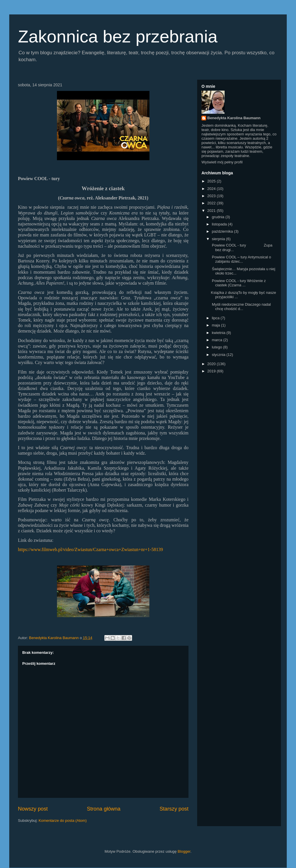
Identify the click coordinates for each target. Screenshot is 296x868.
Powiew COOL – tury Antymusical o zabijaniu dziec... (241, 259)
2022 (212, 203)
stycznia (219, 355)
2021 (212, 211)
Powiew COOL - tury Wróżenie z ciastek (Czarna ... (238, 283)
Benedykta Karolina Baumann (234, 118)
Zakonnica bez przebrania (118, 37)
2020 (212, 364)
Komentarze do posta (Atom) (63, 821)
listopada (220, 224)
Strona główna (103, 809)
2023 (212, 196)
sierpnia (219, 239)
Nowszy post (33, 809)
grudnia (219, 217)
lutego (218, 347)
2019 (212, 371)
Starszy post (174, 809)
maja (217, 325)
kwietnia (219, 333)
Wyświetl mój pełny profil (222, 162)
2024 (212, 189)
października (223, 231)
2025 (212, 181)
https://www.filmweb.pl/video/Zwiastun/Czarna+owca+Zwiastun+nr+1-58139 (90, 549)
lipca (216, 318)
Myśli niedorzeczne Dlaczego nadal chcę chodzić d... (241, 307)
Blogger (184, 851)
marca (218, 340)
